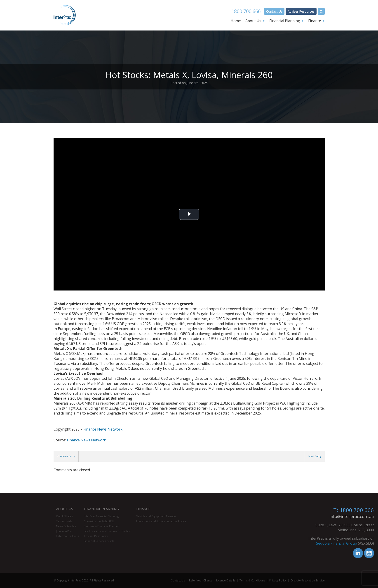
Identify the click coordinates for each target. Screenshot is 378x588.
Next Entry (315, 456)
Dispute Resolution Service (308, 580)
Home (236, 21)
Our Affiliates (64, 516)
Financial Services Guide (99, 541)
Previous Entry (66, 456)
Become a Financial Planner (101, 526)
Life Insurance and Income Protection (108, 531)
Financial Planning (285, 21)
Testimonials (64, 521)
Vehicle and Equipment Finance (156, 516)
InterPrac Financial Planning (101, 516)
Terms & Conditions (252, 580)
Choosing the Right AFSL (99, 521)
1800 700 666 (246, 11)
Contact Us (274, 11)
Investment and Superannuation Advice (161, 521)
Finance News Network (103, 429)
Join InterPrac (65, 531)
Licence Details (226, 580)
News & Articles (66, 526)
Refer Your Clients (67, 536)
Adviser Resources (301, 11)
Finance (315, 21)
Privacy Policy (278, 580)
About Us (253, 21)
